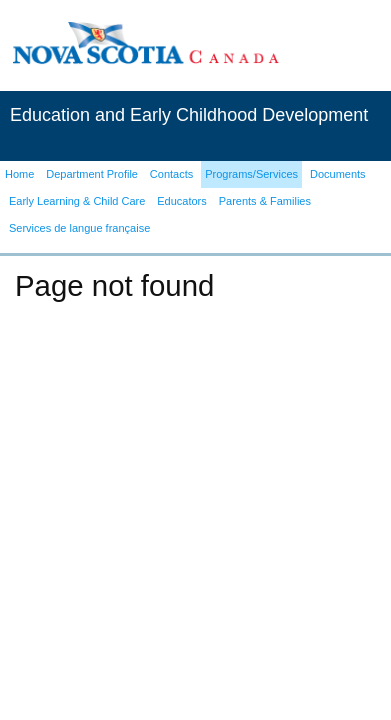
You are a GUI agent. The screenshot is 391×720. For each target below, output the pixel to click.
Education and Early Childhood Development (189, 115)
